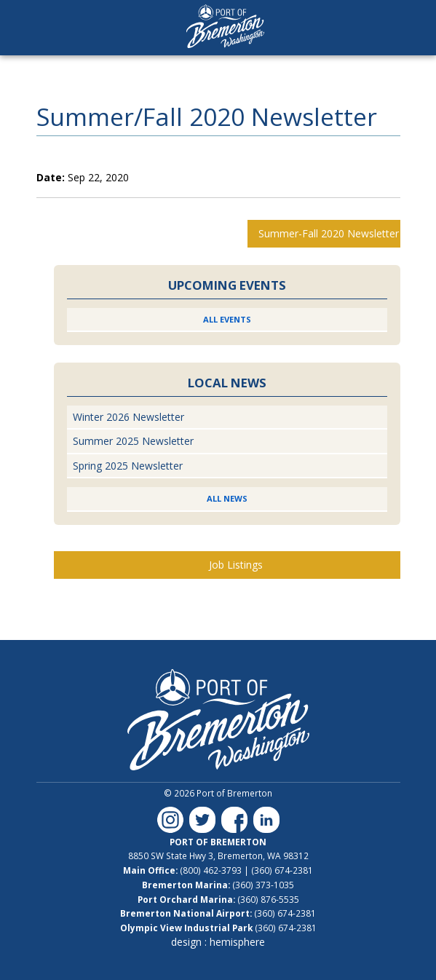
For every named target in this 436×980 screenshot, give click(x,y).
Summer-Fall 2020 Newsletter (329, 233)
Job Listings (236, 565)
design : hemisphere (218, 942)
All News (227, 498)
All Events (227, 319)
